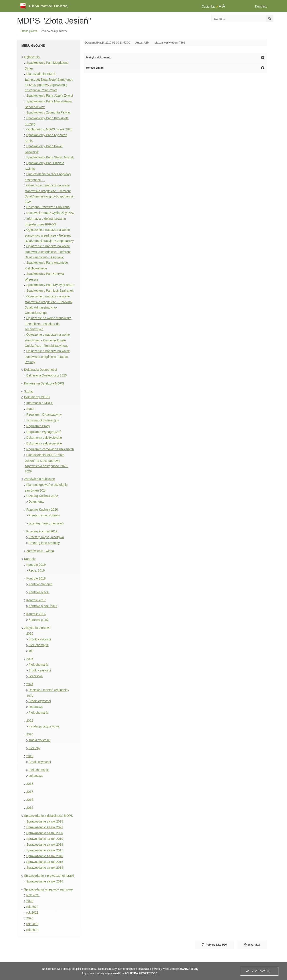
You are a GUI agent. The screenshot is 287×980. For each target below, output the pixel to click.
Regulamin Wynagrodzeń (44, 432)
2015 (30, 808)
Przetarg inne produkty (44, 515)
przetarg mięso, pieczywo (46, 523)
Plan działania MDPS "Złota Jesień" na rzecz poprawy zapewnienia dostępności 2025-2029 (47, 463)
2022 (30, 721)
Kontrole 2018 (36, 578)
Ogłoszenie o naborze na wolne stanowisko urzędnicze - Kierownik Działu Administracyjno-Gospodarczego (49, 305)
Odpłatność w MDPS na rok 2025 (49, 129)
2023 (30, 901)
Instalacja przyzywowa (44, 726)
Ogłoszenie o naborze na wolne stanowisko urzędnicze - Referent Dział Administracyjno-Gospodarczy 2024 (49, 193)
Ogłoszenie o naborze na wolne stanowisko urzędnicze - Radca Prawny (47, 357)
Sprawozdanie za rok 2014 (45, 868)
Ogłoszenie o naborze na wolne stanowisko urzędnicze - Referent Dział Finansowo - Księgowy (48, 252)
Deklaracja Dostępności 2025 (47, 375)
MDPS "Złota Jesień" (54, 21)
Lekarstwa (36, 676)
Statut (31, 409)
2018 (30, 784)
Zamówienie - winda (40, 551)
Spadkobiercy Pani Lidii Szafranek (50, 291)
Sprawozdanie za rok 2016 (45, 856)
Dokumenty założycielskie (44, 438)
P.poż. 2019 (37, 570)
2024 (30, 684)
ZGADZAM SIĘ (258, 971)
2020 (30, 734)
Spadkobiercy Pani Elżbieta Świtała (45, 166)
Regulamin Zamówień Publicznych (50, 449)
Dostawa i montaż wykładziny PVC (50, 213)
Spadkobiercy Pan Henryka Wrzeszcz (45, 277)
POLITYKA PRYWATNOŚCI (141, 973)
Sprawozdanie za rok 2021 (45, 827)
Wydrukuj (252, 945)
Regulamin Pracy (38, 426)
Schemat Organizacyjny (43, 420)
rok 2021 (32, 912)
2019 (30, 756)
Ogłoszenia (32, 57)
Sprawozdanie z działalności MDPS (49, 816)
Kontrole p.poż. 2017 (43, 606)
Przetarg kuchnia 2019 (42, 531)
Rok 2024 (33, 895)
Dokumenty (37, 502)
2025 (30, 659)
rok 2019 (32, 924)
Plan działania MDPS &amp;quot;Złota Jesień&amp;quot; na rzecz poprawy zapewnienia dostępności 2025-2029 (49, 82)
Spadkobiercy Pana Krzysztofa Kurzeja (47, 121)
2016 (30, 800)
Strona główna (29, 31)
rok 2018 (32, 930)
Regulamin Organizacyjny (44, 414)
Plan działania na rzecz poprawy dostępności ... (48, 177)
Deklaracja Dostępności (41, 370)
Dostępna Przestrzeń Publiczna (48, 207)
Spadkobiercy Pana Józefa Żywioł (50, 96)
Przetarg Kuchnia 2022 (42, 496)
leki (31, 651)
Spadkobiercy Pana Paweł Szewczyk (44, 149)
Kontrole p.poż (39, 620)
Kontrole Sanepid (41, 584)
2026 (30, 633)
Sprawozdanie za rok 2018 (45, 845)
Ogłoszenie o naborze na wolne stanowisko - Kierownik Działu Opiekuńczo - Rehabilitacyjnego (47, 340)
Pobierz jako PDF (215, 945)
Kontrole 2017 (36, 600)
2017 (30, 792)
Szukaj (29, 391)
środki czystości (40, 740)
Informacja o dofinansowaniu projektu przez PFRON (45, 221)
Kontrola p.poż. (39, 592)
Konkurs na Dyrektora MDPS (44, 383)
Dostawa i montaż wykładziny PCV (48, 693)
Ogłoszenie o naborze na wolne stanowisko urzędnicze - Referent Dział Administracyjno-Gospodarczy (49, 235)
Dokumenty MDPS (37, 397)
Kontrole (30, 559)
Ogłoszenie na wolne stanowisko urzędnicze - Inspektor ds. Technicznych (48, 324)
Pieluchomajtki (39, 645)
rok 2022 (32, 907)
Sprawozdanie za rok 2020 (45, 833)
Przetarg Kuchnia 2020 (42, 510)
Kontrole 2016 (36, 614)
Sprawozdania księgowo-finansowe (48, 889)
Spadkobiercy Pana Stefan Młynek (50, 157)
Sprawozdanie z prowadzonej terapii (49, 876)
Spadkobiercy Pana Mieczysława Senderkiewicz (48, 104)
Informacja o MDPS (40, 403)
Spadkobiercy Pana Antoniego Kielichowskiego (47, 265)
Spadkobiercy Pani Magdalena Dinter (47, 66)
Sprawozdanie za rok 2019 (45, 839)
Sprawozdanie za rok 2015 (45, 862)
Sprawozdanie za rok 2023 (45, 821)
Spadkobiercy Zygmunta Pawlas (49, 112)
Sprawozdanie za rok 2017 (45, 850)
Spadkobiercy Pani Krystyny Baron (50, 285)
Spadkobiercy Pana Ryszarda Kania (46, 138)
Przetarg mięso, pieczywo (46, 537)
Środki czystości (40, 639)
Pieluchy (35, 748)
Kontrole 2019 (36, 565)
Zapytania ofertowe (37, 628)
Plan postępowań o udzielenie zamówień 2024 (46, 488)
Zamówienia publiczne (40, 479)
